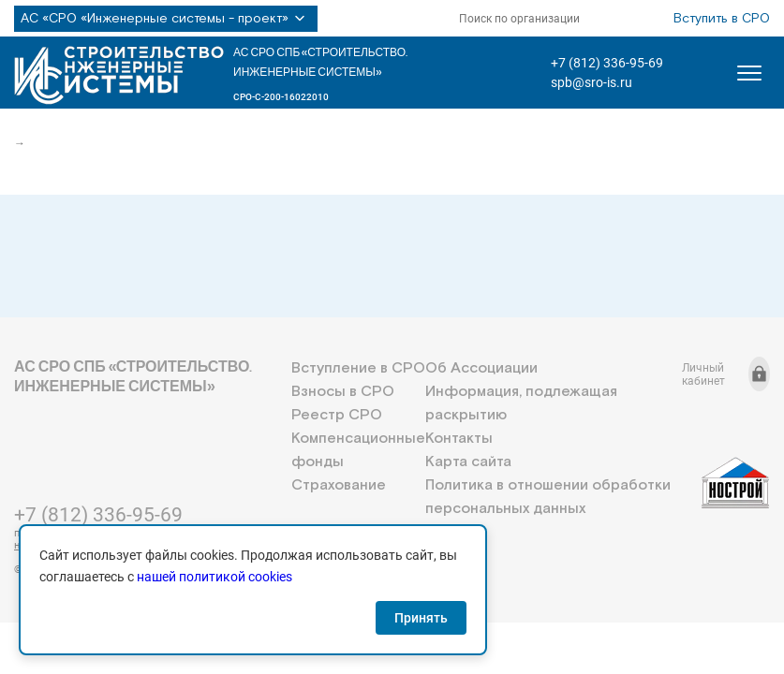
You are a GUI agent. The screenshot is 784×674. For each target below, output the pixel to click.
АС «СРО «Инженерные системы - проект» (166, 19)
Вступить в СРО (722, 19)
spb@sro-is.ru (592, 82)
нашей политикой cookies (214, 577)
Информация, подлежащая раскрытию (521, 403)
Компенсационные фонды (358, 450)
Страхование (339, 485)
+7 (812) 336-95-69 (607, 63)
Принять (421, 618)
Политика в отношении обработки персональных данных (548, 497)
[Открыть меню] (749, 73)
